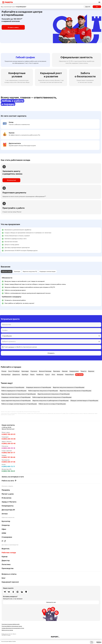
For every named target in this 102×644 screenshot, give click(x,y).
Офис (4, 529)
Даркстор (6, 560)
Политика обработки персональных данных (12, 626)
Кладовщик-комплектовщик (48, 271)
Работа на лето (9, 481)
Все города (79, 375)
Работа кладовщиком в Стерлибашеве (14, 391)
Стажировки (7, 537)
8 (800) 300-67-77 (8, 453)
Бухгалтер (6, 521)
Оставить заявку (13, 27)
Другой (88, 7)
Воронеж (91, 371)
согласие (11, 347)
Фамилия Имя (7, 325)
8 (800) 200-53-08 (8, 439)
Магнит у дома (8, 494)
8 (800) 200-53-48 (8, 443)
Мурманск (34, 371)
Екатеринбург (6, 375)
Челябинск (40, 375)
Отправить (51, 353)
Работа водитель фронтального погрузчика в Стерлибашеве (52, 397)
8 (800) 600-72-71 (8, 466)
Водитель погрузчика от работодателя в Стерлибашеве (51, 401)
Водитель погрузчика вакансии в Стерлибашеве (69, 387)
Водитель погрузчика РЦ (30, 271)
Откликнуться (11, 180)
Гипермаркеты (8, 506)
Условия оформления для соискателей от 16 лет (13, 628)
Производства (8, 568)
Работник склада (7, 271)
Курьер (5, 557)
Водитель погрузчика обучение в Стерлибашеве (76, 391)
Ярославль (57, 371)
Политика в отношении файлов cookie (11, 624)
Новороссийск (74, 371)
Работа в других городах (7, 630)
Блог (4, 578)
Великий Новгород (45, 371)
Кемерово (60, 375)
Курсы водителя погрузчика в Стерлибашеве (16, 401)
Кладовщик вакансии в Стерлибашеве (39, 387)
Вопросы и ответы (9, 574)
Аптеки (5, 514)
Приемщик (17, 271)
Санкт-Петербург (14, 371)
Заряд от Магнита (9, 502)
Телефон (5, 330)
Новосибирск (69, 375)
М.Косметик (7, 498)
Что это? (92, 642)
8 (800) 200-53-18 (8, 448)
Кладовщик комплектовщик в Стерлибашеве (16, 397)
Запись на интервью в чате (13, 477)
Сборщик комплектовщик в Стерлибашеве (84, 401)
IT (4, 541)
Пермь (32, 375)
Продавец (6, 490)
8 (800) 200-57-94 (8, 462)
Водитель (6, 549)
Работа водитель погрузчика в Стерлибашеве (43, 391)
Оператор (6, 525)
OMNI (4, 533)
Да (97, 7)
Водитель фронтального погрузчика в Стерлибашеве (19, 394)
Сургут (48, 375)
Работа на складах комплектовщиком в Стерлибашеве (19, 404)
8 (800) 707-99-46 (8, 457)
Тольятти (83, 371)
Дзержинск (16, 375)
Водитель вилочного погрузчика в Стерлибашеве (54, 394)
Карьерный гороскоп (10, 582)
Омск (53, 375)
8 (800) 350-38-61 (8, 471)
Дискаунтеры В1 (8, 510)
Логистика (6, 564)
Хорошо (99, 642)
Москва (4, 371)
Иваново (65, 371)
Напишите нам (51, 602)
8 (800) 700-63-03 (8, 434)
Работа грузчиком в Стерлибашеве (13, 387)
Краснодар (25, 371)
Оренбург (25, 375)
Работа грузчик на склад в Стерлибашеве (52, 404)
